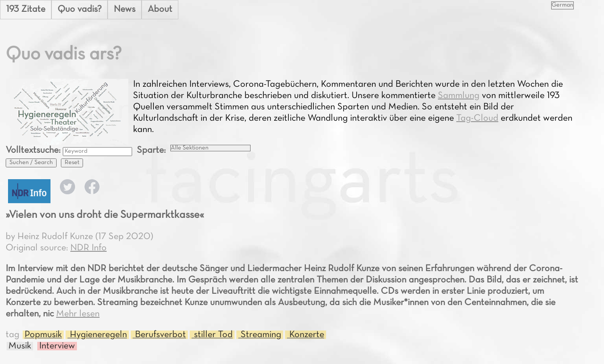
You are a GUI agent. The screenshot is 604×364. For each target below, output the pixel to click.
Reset (72, 163)
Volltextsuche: (34, 150)
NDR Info (88, 248)
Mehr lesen (78, 314)
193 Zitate (26, 9)
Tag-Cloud (477, 118)
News (125, 9)
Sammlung (459, 96)
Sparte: (151, 150)
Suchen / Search (31, 163)
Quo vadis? (80, 9)
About (160, 9)
